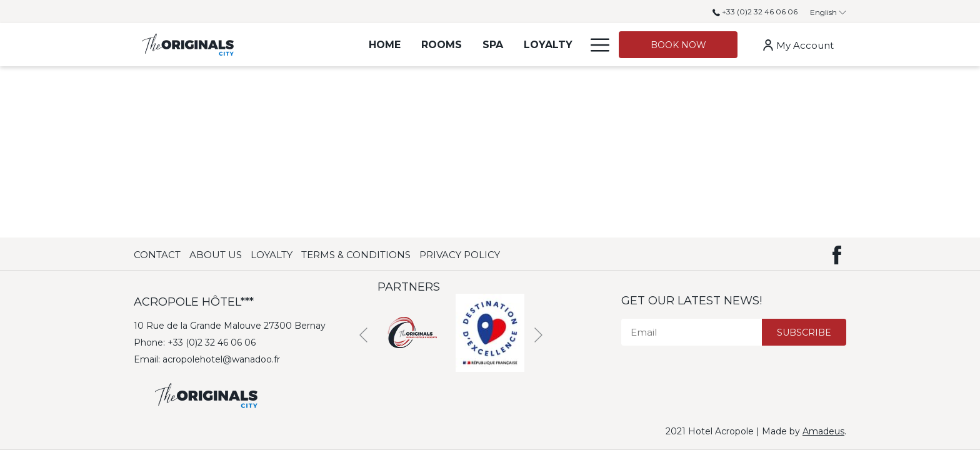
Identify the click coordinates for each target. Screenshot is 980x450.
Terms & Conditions (356, 255)
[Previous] (363, 335)
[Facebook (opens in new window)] (837, 253)
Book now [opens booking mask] (678, 45)
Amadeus (823, 431)
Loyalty (272, 255)
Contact (157, 255)
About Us (216, 255)
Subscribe (804, 332)
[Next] (538, 335)
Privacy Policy (460, 255)
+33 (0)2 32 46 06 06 (755, 12)
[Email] (692, 332)
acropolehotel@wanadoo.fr (221, 359)
